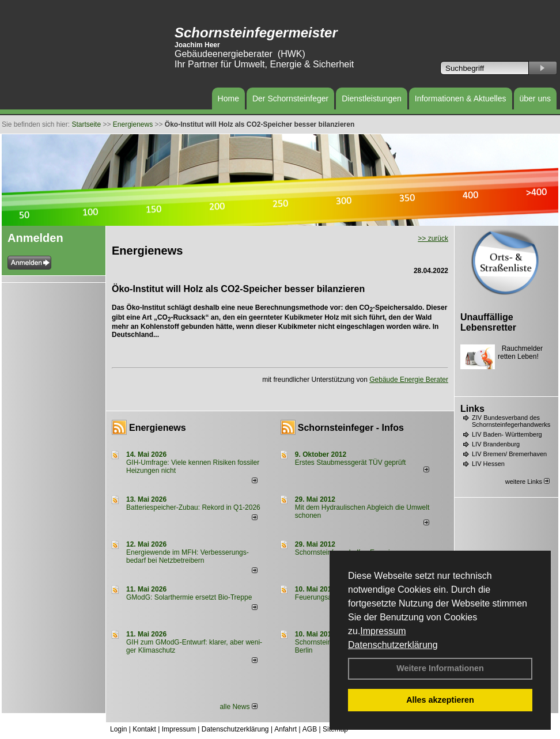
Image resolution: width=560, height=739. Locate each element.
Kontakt (144, 729)
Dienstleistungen (372, 98)
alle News (238, 707)
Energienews (158, 428)
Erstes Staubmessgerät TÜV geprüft (351, 463)
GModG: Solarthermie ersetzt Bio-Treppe (189, 597)
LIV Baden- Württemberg (507, 434)
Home (228, 98)
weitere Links (527, 482)
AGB (310, 729)
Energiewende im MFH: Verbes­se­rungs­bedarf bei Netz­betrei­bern (188, 556)
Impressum (383, 631)
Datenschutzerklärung (393, 645)
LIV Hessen (488, 464)
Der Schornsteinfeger (290, 98)
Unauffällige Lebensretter (488, 322)
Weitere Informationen (440, 668)
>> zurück (433, 238)
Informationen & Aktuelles (461, 98)
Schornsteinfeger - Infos (351, 428)
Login (118, 729)
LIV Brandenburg (496, 444)
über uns (535, 98)
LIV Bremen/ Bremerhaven (509, 454)
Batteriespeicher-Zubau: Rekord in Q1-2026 (193, 507)
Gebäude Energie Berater (409, 380)
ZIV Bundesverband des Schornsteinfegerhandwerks (511, 421)
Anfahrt (285, 729)
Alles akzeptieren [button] (440, 700)
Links (472, 409)
